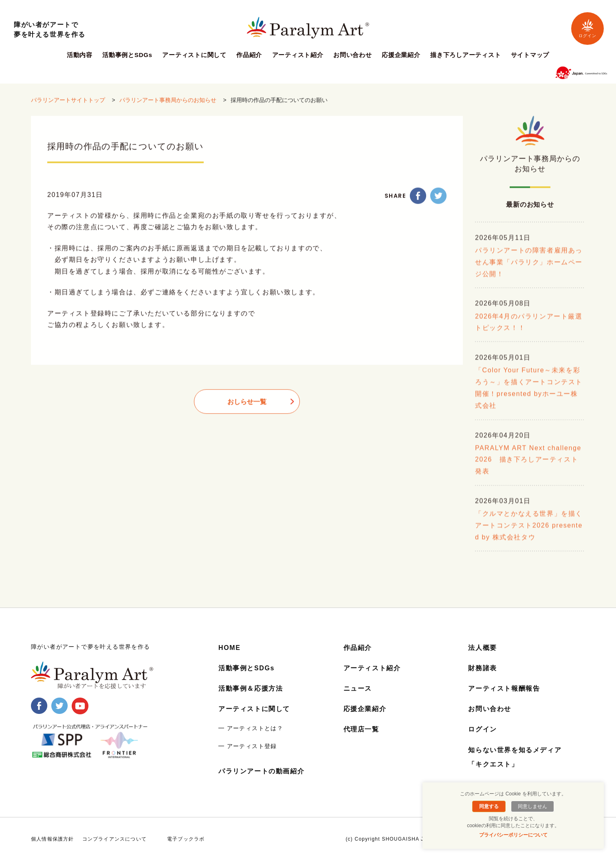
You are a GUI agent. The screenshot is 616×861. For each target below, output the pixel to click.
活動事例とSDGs (127, 55)
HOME (229, 648)
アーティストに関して (194, 55)
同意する (489, 806)
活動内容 (80, 55)
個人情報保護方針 (53, 839)
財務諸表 (482, 668)
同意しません (532, 806)
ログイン (587, 28)
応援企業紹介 (401, 55)
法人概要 (482, 648)
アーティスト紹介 (298, 55)
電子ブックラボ (186, 839)
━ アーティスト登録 (248, 746)
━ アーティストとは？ (251, 728)
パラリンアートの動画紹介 (261, 771)
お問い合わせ (353, 55)
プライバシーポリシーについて (513, 835)
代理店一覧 (361, 729)
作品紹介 (249, 55)
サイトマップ (530, 55)
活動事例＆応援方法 (251, 688)
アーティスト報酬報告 (504, 688)
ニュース (358, 688)
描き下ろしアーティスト (465, 55)
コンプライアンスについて (114, 839)
